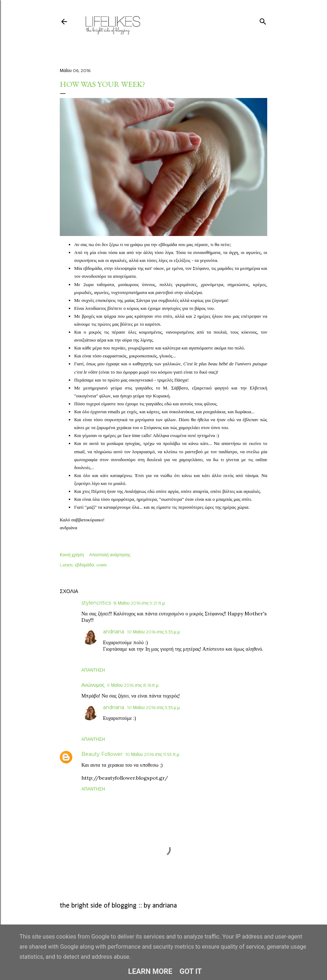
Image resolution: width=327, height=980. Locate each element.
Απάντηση (93, 670)
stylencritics (96, 603)
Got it (191, 971)
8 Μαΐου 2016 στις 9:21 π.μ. (140, 603)
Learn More (150, 971)
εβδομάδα (84, 565)
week (102, 565)
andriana (114, 632)
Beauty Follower (102, 754)
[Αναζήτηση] (263, 20)
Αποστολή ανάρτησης (110, 555)
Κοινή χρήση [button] (72, 555)
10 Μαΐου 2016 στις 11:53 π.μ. (153, 754)
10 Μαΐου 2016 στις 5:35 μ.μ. (154, 632)
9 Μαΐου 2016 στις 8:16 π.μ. (133, 685)
